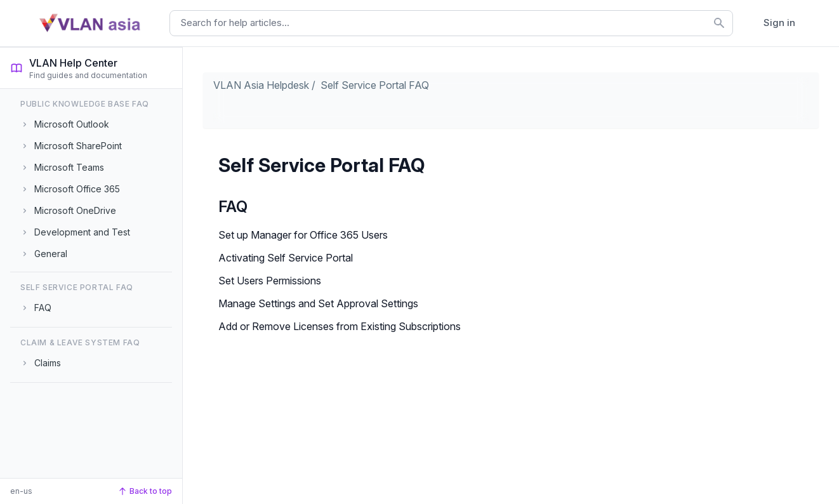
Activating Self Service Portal (286, 258)
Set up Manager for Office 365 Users (303, 235)
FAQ (233, 207)
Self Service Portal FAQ (375, 85)
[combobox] (451, 23)
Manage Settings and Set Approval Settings (318, 303)
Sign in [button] (779, 23)
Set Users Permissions (270, 281)
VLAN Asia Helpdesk (261, 85)
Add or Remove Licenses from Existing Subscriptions (340, 326)
